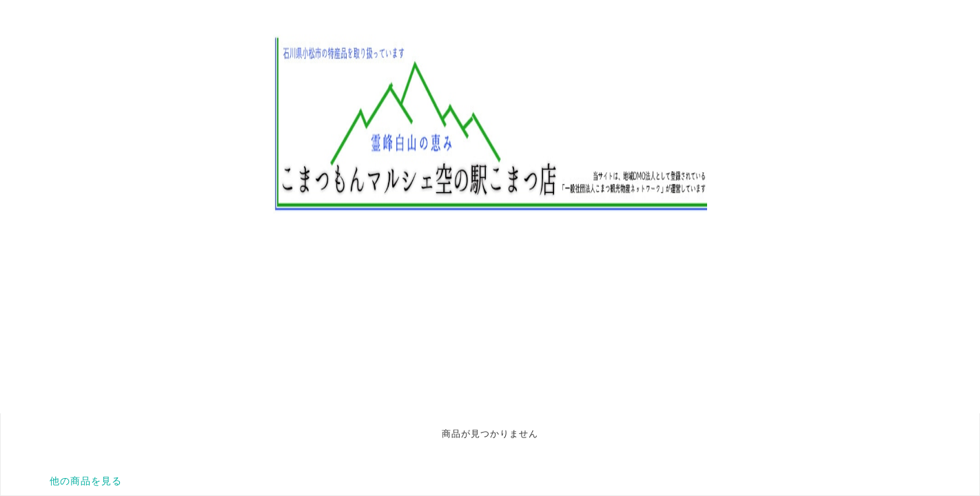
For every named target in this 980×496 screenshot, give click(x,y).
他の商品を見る (86, 481)
